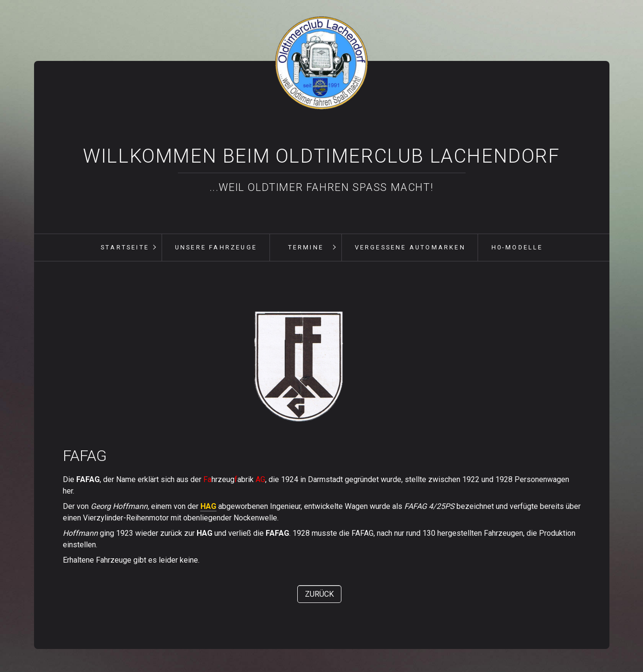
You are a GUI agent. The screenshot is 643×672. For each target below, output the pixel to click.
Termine (306, 247)
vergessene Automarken (410, 247)
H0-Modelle (517, 247)
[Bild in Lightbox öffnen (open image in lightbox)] (300, 365)
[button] (319, 594)
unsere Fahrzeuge (216, 247)
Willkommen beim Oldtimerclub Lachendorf (321, 156)
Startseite (125, 247)
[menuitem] (125, 248)
